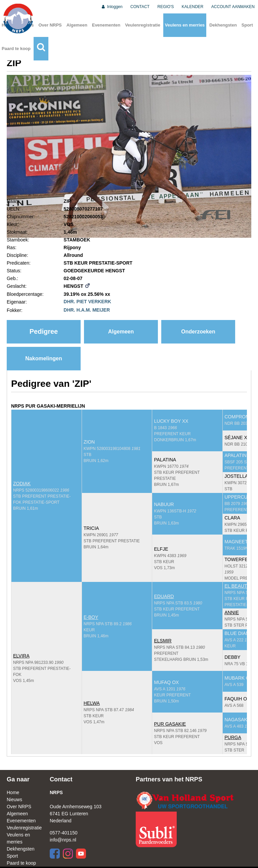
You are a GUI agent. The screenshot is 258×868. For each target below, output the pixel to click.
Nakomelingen (44, 358)
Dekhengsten (223, 25)
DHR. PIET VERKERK (87, 302)
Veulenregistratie (143, 25)
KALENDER (193, 7)
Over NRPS (50, 25)
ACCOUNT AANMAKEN (233, 7)
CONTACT (140, 7)
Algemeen (77, 25)
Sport (247, 25)
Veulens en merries (185, 25)
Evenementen (106, 25)
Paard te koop (16, 49)
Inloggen (112, 7)
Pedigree (44, 331)
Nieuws (14, 800)
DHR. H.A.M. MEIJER (87, 310)
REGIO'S (166, 7)
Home (13, 792)
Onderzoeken (198, 332)
